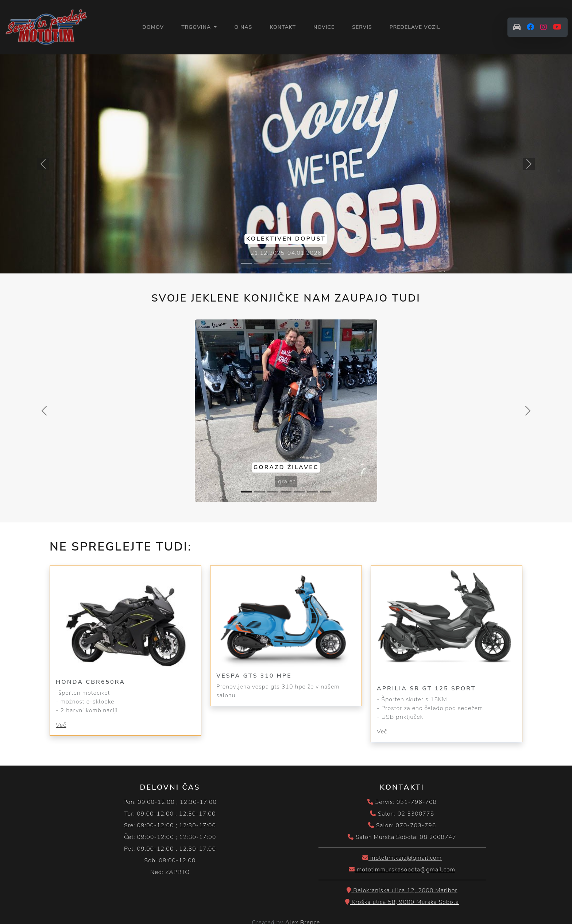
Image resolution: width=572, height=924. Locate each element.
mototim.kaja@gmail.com (402, 858)
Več (61, 725)
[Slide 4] (286, 263)
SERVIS (362, 27)
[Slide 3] (273, 263)
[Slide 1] (247, 263)
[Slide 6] (312, 263)
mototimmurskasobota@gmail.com (402, 870)
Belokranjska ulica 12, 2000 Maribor (402, 890)
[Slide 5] (299, 263)
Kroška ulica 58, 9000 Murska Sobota (402, 902)
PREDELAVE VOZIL (415, 27)
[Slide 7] (325, 263)
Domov (153, 27)
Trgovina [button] (197, 27)
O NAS (243, 27)
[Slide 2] (260, 263)
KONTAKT (283, 27)
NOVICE (324, 27)
